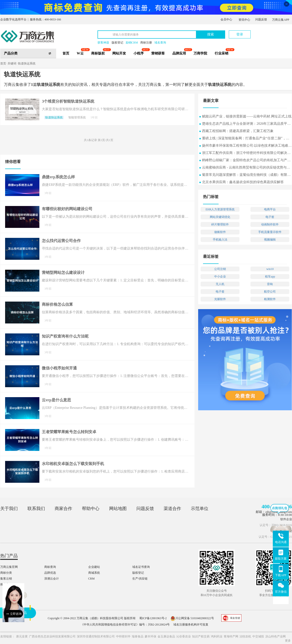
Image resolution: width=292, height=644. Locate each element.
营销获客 (158, 53)
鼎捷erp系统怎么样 (58, 177)
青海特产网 (231, 636)
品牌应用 (179, 53)
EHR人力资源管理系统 (220, 209)
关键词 (12, 63)
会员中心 (226, 19)
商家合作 (63, 509)
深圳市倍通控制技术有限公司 (96, 636)
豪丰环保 (150, 636)
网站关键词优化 (220, 217)
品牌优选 (50, 573)
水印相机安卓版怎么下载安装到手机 (73, 464)
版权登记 (117, 43)
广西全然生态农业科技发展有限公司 (52, 636)
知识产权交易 (201, 636)
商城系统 (94, 573)
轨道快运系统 (27, 63)
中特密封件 (123, 636)
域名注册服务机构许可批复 (191, 625)
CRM (92, 579)
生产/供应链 (140, 579)
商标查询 (50, 567)
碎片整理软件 (220, 224)
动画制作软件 (270, 224)
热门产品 (9, 556)
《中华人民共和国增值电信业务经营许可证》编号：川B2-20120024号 (125, 625)
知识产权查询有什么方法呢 (65, 336)
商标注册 (146, 43)
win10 (270, 269)
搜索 (211, 34)
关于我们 (9, 509)
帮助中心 (91, 509)
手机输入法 (220, 240)
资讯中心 (244, 20)
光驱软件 (220, 299)
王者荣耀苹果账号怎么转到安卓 (69, 432)
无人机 (220, 284)
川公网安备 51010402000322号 (192, 618)
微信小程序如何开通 (59, 368)
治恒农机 (245, 636)
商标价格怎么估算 (57, 304)
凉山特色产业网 (275, 636)
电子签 (270, 217)
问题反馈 (261, 19)
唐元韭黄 (22, 636)
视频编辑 (270, 240)
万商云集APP (281, 20)
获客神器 (103, 43)
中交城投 (258, 636)
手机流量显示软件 (270, 232)
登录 (240, 34)
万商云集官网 (9, 567)
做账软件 (220, 232)
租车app (270, 277)
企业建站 (94, 567)
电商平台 (270, 209)
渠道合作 (172, 509)
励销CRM (132, 43)
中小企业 (220, 277)
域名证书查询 (141, 567)
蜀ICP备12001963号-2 (153, 618)
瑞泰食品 (138, 636)
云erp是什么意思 (56, 400)
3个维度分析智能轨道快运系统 (68, 101)
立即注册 (269, 32)
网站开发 (119, 53)
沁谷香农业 (184, 636)
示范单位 (200, 509)
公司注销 (220, 269)
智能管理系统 (77, 117)
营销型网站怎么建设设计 (63, 273)
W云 (80, 53)
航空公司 (270, 292)
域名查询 (160, 43)
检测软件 (270, 299)
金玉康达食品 (166, 636)
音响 (270, 284)
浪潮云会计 (52, 579)
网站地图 (118, 509)
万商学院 (200, 53)
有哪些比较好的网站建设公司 (67, 209)
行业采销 (221, 53)
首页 (66, 53)
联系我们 (36, 509)
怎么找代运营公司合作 (61, 241)
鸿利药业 (217, 636)
